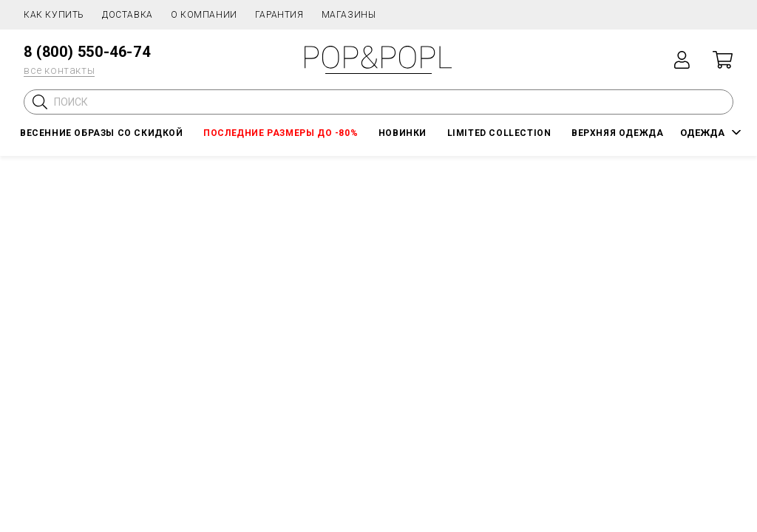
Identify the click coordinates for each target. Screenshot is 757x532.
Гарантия (279, 15)
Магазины (349, 15)
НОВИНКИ (403, 133)
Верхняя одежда (617, 133)
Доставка (128, 15)
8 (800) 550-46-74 (87, 52)
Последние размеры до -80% (281, 133)
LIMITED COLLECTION (499, 133)
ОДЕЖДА (702, 133)
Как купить (54, 15)
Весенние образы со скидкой (102, 133)
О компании (204, 15)
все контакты (59, 70)
